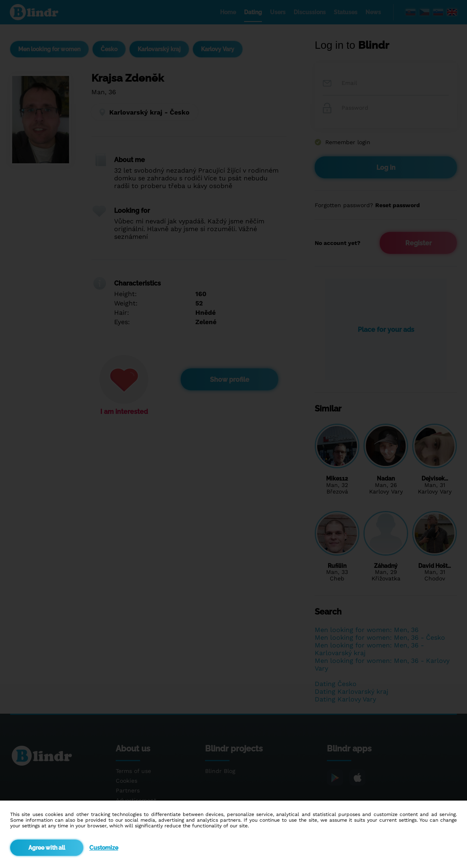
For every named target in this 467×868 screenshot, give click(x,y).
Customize (104, 848)
